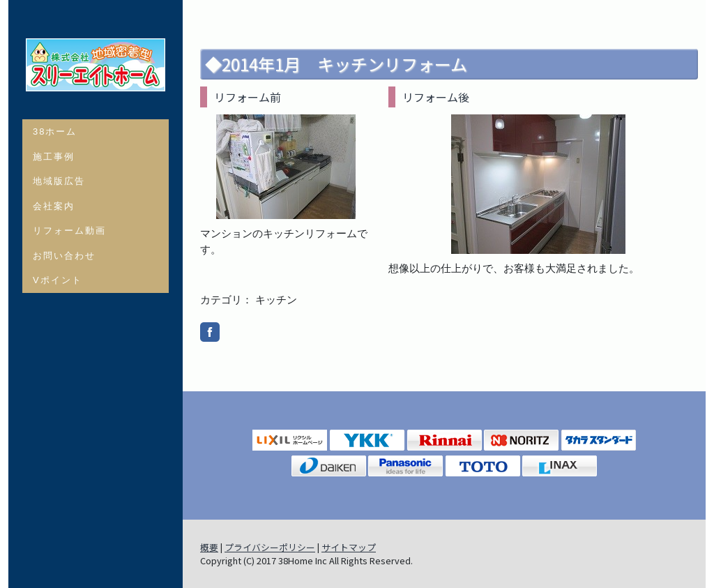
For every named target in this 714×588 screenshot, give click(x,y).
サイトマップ (349, 547)
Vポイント (58, 280)
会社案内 (54, 206)
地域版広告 (59, 181)
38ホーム (55, 131)
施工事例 (54, 157)
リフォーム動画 (69, 231)
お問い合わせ (64, 256)
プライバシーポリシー (270, 547)
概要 (209, 547)
